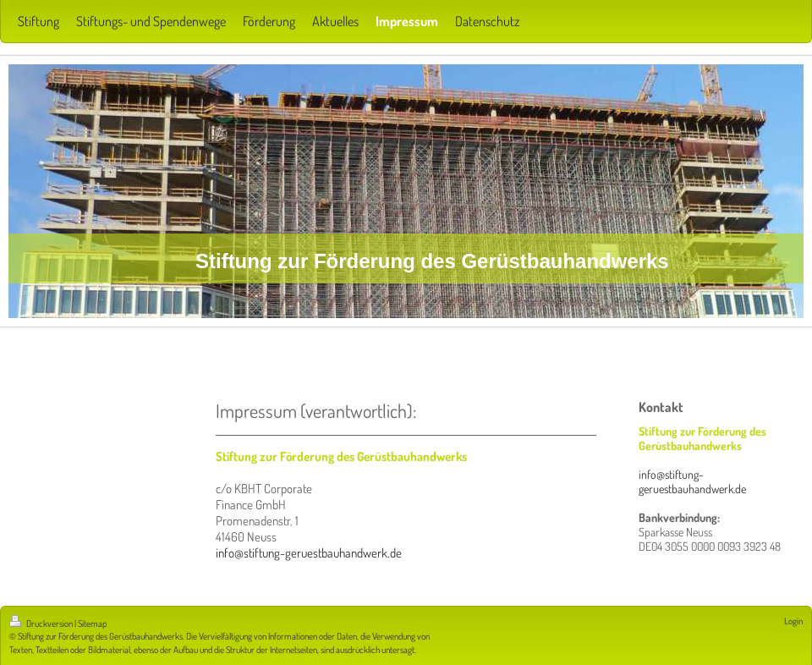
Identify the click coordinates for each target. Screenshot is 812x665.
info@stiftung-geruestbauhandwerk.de (309, 553)
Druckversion (42, 624)
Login (793, 621)
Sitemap (92, 624)
